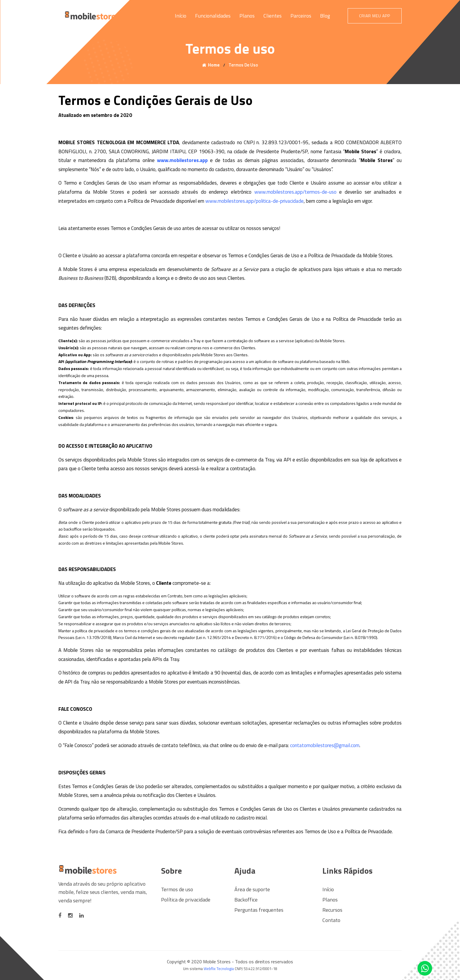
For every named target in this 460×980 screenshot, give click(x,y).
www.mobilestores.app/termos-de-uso (295, 192)
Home (214, 65)
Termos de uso (177, 889)
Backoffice (246, 900)
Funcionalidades (213, 16)
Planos (247, 16)
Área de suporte (252, 889)
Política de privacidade (186, 900)
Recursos (332, 910)
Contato (331, 920)
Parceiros (301, 16)
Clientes (273, 16)
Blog (325, 16)
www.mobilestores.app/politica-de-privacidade (254, 201)
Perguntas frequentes (259, 910)
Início (181, 16)
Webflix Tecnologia (219, 969)
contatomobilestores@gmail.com (325, 745)
